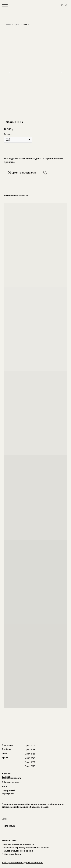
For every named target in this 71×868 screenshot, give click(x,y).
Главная (8, 24)
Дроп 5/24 (30, 762)
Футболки (7, 749)
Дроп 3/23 (30, 754)
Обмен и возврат (11, 782)
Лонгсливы (7, 745)
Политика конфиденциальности (18, 844)
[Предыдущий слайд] (10, 72)
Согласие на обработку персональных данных (25, 848)
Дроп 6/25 (30, 766)
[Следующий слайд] (61, 72)
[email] (30, 819)
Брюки (17, 24)
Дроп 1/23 (30, 745)
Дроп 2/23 (30, 750)
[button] (22, 173)
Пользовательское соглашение (18, 851)
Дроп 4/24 (30, 758)
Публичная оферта (11, 854)
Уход (4, 786)
